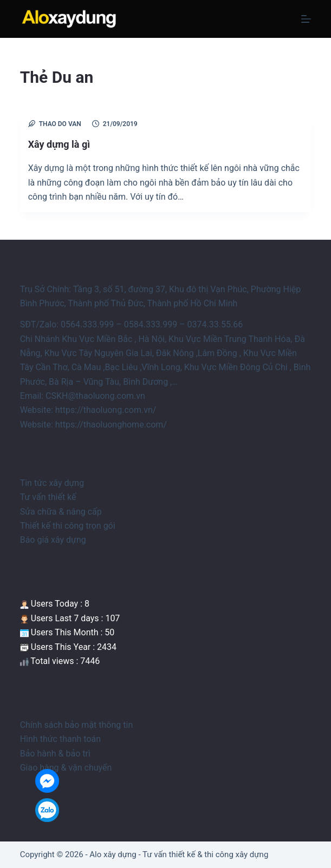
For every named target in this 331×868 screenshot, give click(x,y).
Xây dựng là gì (59, 144)
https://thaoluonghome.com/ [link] (111, 425)
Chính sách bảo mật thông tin (77, 725)
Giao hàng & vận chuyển (66, 768)
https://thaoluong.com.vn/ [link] (106, 410)
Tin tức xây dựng (52, 483)
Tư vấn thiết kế (48, 497)
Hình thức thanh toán (60, 739)
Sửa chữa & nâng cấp (61, 512)
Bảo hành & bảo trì (55, 754)
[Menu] (306, 19)
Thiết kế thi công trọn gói (68, 526)
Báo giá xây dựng (53, 540)
